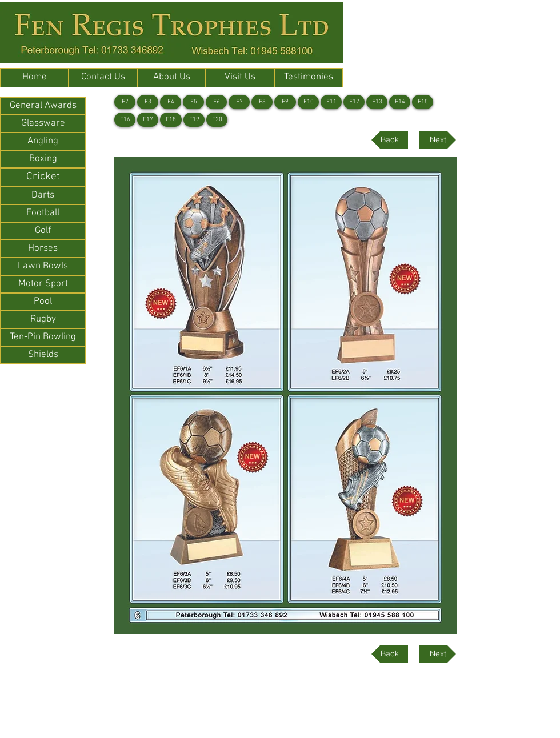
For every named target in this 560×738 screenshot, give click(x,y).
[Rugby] (43, 320)
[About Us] (171, 78)
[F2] (125, 102)
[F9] (285, 102)
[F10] (308, 102)
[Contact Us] (103, 78)
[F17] (148, 120)
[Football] (43, 213)
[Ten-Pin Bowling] (43, 337)
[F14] (400, 102)
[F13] (377, 102)
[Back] (390, 140)
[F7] (239, 102)
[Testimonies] (309, 78)
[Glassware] (43, 124)
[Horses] (43, 249)
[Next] (438, 140)
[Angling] (43, 141)
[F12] (354, 102)
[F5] (193, 102)
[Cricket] (43, 177)
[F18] (171, 120)
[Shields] (43, 355)
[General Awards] (43, 106)
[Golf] (43, 231)
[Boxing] (43, 159)
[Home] (34, 78)
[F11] (331, 102)
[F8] (262, 102)
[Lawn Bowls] (43, 266)
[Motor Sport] (43, 284)
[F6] (216, 102)
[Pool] (43, 302)
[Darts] (43, 196)
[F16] (125, 120)
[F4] (171, 102)
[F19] (194, 120)
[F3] (148, 102)
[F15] (423, 102)
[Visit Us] (240, 78)
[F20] (217, 120)
